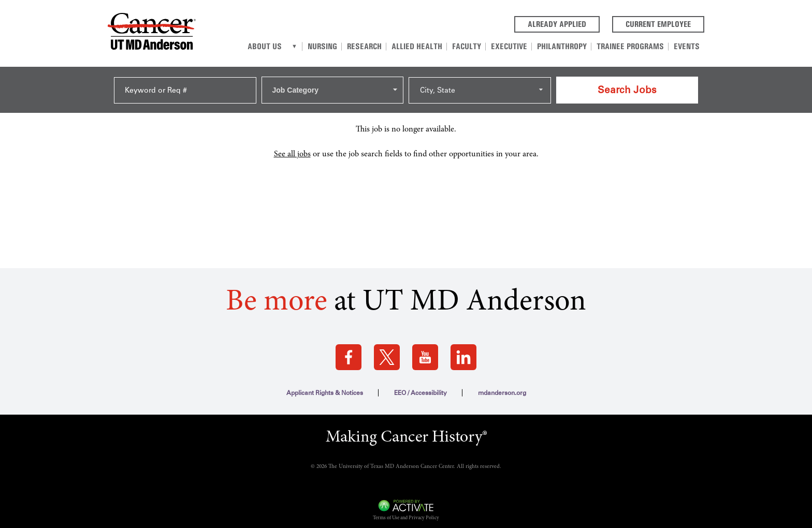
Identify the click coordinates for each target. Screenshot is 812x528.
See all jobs (292, 147)
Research (379, 46)
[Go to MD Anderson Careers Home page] (152, 33)
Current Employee (665, 23)
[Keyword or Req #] (185, 86)
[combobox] (333, 86)
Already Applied (564, 23)
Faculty (477, 46)
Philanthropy (568, 46)
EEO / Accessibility (421, 386)
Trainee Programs (634, 46)
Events (688, 46)
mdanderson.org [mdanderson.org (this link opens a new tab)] (502, 386)
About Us (283, 46)
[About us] (313, 46)
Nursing (339, 46)
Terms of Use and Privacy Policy (406, 511)
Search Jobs (627, 86)
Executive (517, 46)
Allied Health (429, 46)
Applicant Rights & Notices (325, 386)
